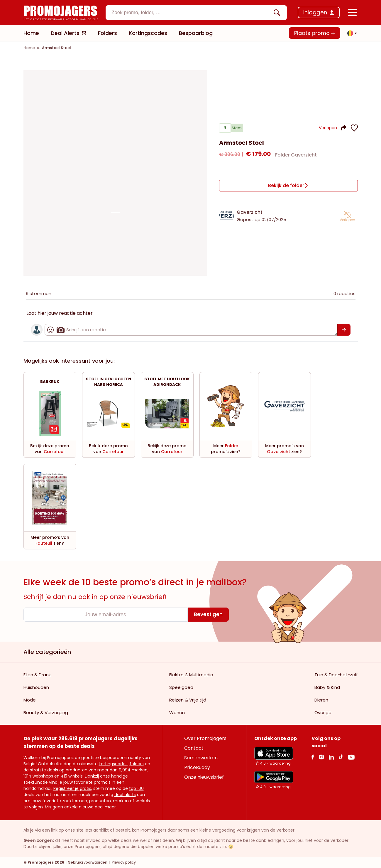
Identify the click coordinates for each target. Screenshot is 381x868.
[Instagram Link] (321, 757)
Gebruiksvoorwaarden (88, 862)
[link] (29, 48)
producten (77, 770)
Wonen (177, 713)
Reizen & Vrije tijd (188, 700)
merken (140, 770)
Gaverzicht (250, 211)
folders (137, 764)
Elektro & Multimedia (191, 675)
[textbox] (191, 13)
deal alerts (125, 795)
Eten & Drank (37, 675)
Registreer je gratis (72, 788)
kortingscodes (113, 764)
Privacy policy (123, 862)
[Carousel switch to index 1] (115, 213)
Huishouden (36, 687)
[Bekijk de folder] (288, 186)
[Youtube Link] (351, 757)
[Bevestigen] (344, 330)
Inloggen (315, 12)
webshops (43, 776)
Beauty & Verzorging (46, 713)
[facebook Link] (313, 757)
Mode (30, 700)
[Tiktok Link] (341, 757)
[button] (350, 33)
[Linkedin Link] (331, 757)
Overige (323, 713)
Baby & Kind (327, 687)
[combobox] (196, 13)
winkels (76, 776)
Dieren (321, 700)
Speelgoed (181, 687)
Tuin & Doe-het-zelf (336, 675)
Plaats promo (315, 33)
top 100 (136, 788)
